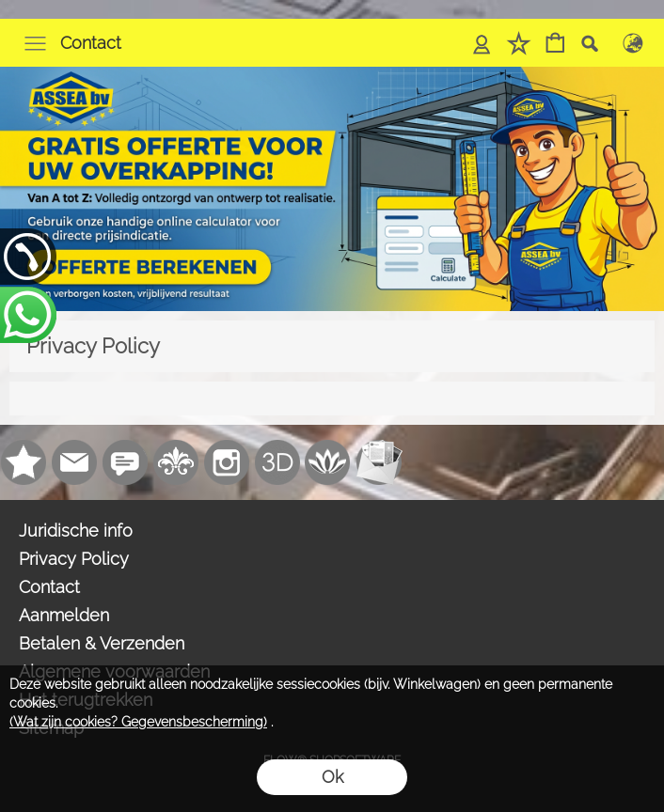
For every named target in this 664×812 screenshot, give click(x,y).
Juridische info (76, 531)
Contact (91, 43)
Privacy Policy (74, 559)
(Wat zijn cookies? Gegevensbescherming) (138, 722)
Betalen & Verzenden (102, 643)
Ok (332, 777)
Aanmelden (64, 615)
